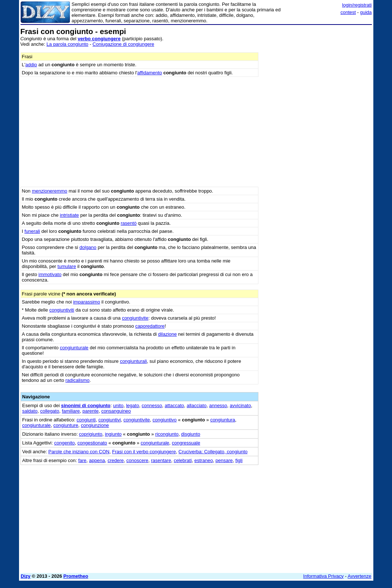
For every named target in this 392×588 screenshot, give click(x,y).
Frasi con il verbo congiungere (144, 452)
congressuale (186, 443)
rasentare (161, 460)
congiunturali (134, 361)
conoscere (137, 460)
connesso (152, 405)
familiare (71, 411)
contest (348, 12)
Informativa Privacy (323, 576)
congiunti (86, 420)
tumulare (67, 266)
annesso (218, 405)
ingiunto (113, 434)
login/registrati (357, 5)
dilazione (167, 334)
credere (116, 460)
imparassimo (87, 302)
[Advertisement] (317, 73)
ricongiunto (167, 434)
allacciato (197, 405)
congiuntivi (110, 420)
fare (82, 460)
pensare (224, 460)
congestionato (92, 443)
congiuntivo (165, 420)
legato (132, 405)
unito (118, 405)
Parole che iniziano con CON (79, 452)
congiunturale (74, 348)
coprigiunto (91, 434)
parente (90, 411)
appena (97, 460)
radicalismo (78, 380)
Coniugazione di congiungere (123, 44)
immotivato (50, 274)
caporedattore (150, 326)
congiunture (66, 425)
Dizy (26, 576)
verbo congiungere (99, 39)
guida (366, 12)
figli (239, 460)
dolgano (88, 247)
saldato (30, 411)
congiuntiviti (62, 310)
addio (31, 65)
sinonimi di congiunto (86, 405)
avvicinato (240, 405)
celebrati (183, 460)
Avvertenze (360, 576)
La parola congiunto (67, 44)
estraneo (204, 460)
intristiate (70, 215)
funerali (32, 231)
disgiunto (191, 434)
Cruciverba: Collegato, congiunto (213, 452)
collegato (50, 411)
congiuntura (223, 420)
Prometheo (76, 576)
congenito (64, 443)
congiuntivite (135, 318)
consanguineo (116, 411)
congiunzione (95, 425)
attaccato (174, 405)
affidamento (150, 73)
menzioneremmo (50, 191)
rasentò (129, 223)
